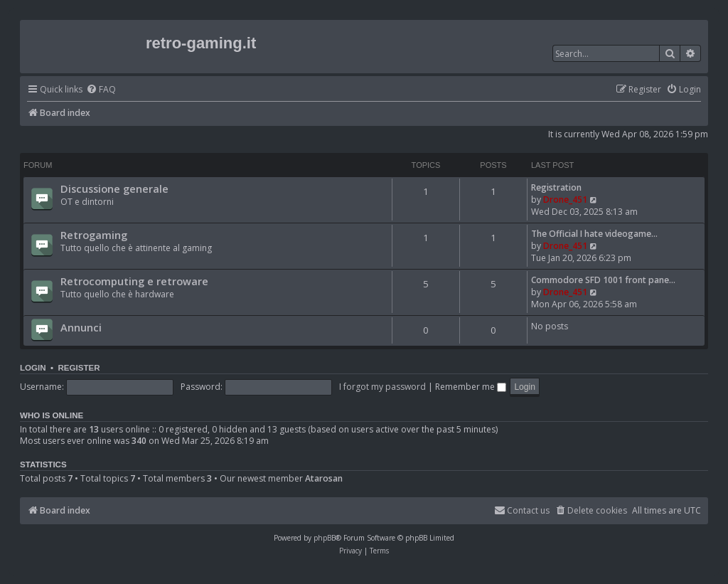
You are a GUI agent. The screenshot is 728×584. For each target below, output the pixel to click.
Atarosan (324, 479)
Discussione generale (114, 189)
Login (33, 368)
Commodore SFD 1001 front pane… (603, 280)
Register (79, 368)
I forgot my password (382, 387)
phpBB (325, 538)
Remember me (471, 387)
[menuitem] (101, 90)
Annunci (81, 327)
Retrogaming (94, 235)
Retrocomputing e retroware (134, 281)
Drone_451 (565, 200)
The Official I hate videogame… (594, 234)
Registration (556, 187)
